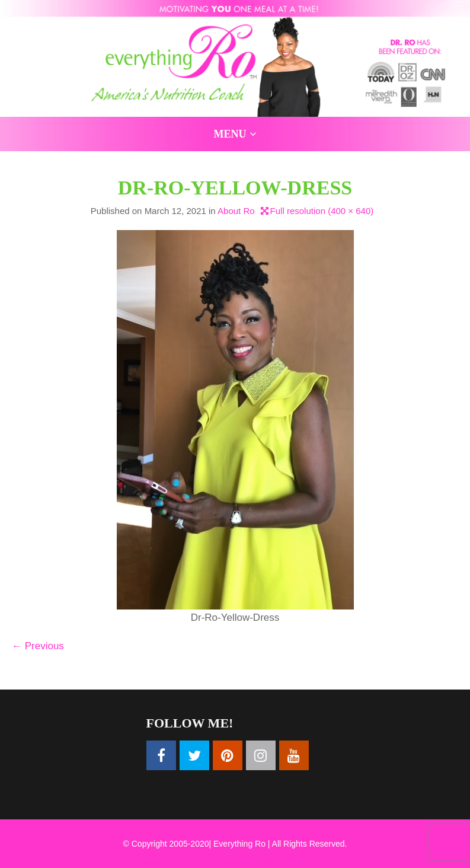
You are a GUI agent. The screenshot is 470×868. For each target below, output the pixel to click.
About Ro (236, 211)
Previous (38, 646)
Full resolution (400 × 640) (322, 211)
